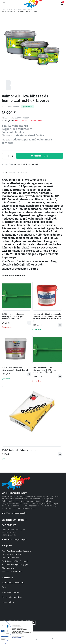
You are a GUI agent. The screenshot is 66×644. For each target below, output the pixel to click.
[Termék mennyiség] (8, 168)
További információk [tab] (18, 185)
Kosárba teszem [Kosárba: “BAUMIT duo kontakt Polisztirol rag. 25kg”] (60, 467)
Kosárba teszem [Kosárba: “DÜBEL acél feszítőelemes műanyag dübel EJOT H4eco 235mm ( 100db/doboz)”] (60, 389)
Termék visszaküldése (12, 610)
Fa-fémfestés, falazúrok (11, 567)
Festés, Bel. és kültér (10, 570)
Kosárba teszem (41, 168)
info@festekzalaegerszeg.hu (14, 525)
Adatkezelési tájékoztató (13, 595)
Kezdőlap (5, 9)
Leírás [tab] (5, 185)
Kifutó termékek (8, 580)
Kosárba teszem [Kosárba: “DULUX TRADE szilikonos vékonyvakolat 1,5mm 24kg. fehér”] (29, 387)
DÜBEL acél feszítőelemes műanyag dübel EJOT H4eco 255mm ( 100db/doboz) (13, 329)
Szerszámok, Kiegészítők (12, 584)
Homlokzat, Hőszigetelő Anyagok (21, 9)
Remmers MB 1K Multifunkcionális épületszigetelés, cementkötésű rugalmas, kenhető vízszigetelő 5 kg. (47, 330)
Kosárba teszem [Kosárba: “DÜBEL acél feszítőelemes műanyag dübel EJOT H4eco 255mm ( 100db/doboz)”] (29, 335)
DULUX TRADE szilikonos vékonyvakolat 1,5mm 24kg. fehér (16, 381)
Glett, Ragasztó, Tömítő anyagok (15, 573)
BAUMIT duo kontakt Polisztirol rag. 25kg (19, 462)
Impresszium (8, 614)
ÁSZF (4, 600)
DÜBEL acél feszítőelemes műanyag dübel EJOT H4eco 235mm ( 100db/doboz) (44, 382)
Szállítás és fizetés (10, 605)
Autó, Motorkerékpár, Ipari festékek (16, 563)
